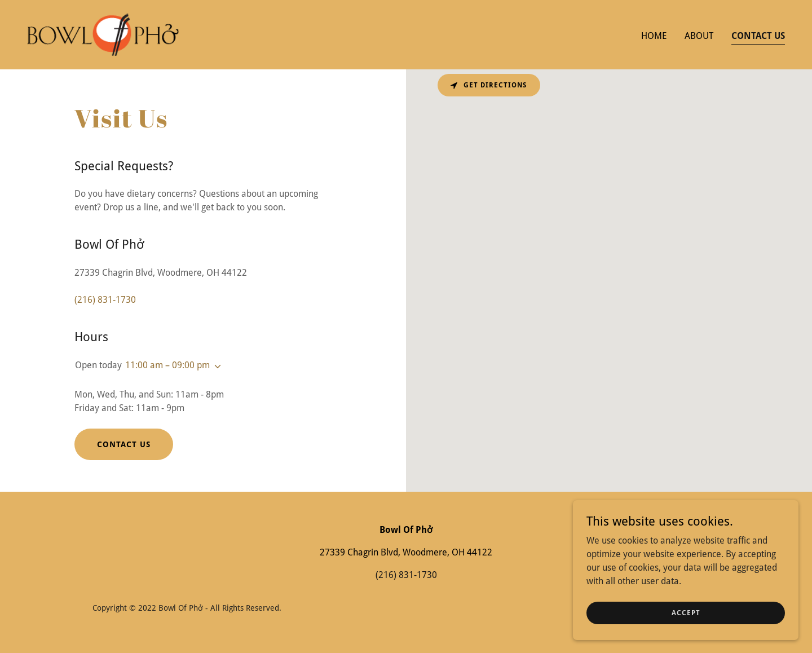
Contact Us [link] (758, 36)
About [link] (699, 36)
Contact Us (124, 444)
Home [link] (654, 36)
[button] (215, 367)
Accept (686, 612)
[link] (103, 34)
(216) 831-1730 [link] (105, 300)
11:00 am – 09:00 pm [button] (167, 365)
